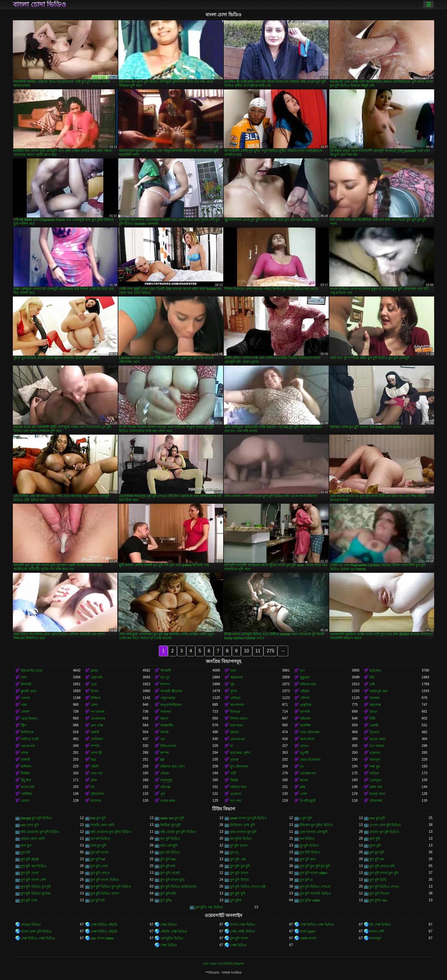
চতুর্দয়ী (304, 753)
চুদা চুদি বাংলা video (314, 873)
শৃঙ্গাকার (375, 698)
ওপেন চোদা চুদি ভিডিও (385, 825)
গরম (24, 705)
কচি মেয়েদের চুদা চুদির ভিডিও (111, 832)
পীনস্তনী (165, 671)
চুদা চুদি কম (377, 859)
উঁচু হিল (26, 780)
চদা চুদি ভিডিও (170, 839)
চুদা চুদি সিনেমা (379, 894)
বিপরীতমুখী (308, 801)
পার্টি (233, 773)
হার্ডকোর (375, 671)
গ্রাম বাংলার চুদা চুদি (243, 832)
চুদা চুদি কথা (308, 859)
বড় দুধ (165, 677)
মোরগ (304, 746)
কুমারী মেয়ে (29, 691)
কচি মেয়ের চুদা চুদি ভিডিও (178, 832)
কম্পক (164, 753)
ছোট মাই (96, 677)
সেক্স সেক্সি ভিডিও (242, 931)
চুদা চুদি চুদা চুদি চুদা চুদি (315, 866)
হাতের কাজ (377, 739)
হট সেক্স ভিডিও (380, 925)
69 (162, 760)
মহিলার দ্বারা (308, 684)
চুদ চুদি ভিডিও (309, 846)
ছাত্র (93, 760)
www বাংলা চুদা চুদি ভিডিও (248, 818)
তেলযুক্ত (375, 780)
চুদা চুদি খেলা (99, 866)
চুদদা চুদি (375, 846)
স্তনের (304, 780)
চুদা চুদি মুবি (238, 894)
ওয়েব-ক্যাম (168, 801)
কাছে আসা (307, 739)
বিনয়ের (235, 712)
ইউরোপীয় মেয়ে (32, 671)
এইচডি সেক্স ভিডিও (174, 931)
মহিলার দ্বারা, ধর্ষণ (172, 767)
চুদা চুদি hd (98, 859)
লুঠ (232, 684)
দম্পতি (95, 746)
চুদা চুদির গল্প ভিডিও (209, 907)
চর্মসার (234, 732)
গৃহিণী (95, 767)
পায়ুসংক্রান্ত (168, 698)
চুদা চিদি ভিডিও (310, 852)
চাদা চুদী (375, 839)
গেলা (303, 794)
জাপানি (305, 712)
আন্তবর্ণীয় (167, 725)
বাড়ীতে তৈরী (30, 739)
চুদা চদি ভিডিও (170, 852)
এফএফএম (237, 739)
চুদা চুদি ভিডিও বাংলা (105, 894)
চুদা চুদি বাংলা (239, 873)
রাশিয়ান (26, 767)
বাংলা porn (308, 931)
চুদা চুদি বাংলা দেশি (33, 880)
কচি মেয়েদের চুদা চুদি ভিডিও (40, 832)
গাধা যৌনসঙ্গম (310, 732)
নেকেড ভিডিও (31, 925)
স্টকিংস (96, 698)
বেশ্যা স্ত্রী (96, 753)
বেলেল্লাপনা (308, 773)
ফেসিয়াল (97, 739)
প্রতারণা (235, 794)
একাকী (374, 725)
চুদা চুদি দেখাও (100, 873)
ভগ (302, 671)
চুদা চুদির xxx (378, 900)
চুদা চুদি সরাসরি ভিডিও (315, 894)
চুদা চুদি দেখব (30, 873)
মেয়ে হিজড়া (29, 719)
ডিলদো (374, 732)
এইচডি (305, 691)
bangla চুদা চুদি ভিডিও (36, 818)
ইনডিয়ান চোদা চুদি (242, 825)
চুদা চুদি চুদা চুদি (240, 866)
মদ (93, 787)
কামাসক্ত (375, 705)
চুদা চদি (26, 852)
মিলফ (95, 691)
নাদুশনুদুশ (166, 780)
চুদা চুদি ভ (306, 880)
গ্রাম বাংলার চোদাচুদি (314, 832)
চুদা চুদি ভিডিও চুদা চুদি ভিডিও (111, 887)
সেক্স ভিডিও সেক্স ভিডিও (317, 925)
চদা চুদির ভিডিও (241, 839)
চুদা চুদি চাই (168, 866)
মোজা (25, 801)
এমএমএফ (28, 746)
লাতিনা (374, 773)
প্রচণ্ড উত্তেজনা (310, 760)
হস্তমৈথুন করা (378, 691)
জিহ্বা (234, 780)
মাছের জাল (377, 794)
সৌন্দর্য (305, 698)
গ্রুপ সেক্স (97, 725)
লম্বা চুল (375, 767)
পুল (163, 794)
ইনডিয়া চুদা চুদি (170, 825)
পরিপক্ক (165, 787)
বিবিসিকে (27, 732)
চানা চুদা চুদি (99, 846)
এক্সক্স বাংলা (308, 938)
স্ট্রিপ (24, 725)
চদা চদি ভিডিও (101, 839)
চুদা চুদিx (166, 900)
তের (94, 684)
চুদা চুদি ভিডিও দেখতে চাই (248, 887)
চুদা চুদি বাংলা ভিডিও (105, 880)
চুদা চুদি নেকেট (170, 873)
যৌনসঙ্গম (376, 801)
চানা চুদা (26, 846)
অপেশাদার (237, 705)
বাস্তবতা (375, 753)
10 (247, 651)
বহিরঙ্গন (305, 719)
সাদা (24, 677)
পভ (163, 739)
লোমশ (25, 712)
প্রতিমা (165, 773)
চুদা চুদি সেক (29, 900)
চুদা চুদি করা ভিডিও (34, 866)
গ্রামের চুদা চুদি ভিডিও (384, 832)
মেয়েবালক (98, 719)
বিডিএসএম (168, 746)
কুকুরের (305, 677)
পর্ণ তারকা (97, 712)
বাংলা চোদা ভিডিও (40, 5)
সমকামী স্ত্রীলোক (171, 691)
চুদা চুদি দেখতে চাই (382, 866)
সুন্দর (234, 691)
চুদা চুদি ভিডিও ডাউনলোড (178, 887)
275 (270, 651)
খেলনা (25, 698)
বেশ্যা (94, 705)
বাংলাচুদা (375, 938)
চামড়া (373, 712)
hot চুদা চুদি (98, 818)
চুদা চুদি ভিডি (378, 880)
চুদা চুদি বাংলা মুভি (172, 880)
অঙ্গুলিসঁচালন (171, 705)
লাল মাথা (236, 725)
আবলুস (375, 760)
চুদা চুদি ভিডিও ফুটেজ (36, 894)
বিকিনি (25, 773)
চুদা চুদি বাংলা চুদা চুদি (384, 873)
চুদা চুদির (236, 900)
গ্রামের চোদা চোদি (33, 839)
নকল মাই (376, 787)
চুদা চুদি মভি (168, 894)
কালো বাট (28, 787)
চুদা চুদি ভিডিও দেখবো (315, 887)
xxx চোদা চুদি (30, 825)
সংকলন (165, 712)
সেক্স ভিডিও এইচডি (104, 925)
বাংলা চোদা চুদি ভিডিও (36, 931)
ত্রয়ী (372, 684)
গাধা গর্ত (96, 773)
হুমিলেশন (97, 794)
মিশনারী (26, 684)
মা (231, 746)
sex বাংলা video (102, 938)
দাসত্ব (25, 753)
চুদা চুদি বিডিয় (239, 880)
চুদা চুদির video (310, 900)
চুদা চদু (234, 852)
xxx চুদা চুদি (377, 818)
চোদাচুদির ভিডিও (172, 938)
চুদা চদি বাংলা (100, 852)
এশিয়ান (235, 698)
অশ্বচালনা (236, 677)
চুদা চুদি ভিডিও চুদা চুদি (36, 887)
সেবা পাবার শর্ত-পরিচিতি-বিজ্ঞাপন (223, 964)
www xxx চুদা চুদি (172, 818)
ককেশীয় (305, 725)
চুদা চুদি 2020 (30, 859)
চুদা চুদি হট (98, 900)
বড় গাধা (236, 801)
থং (302, 767)
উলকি (164, 732)
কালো (164, 719)
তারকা (234, 760)
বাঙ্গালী (26, 760)
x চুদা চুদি (306, 818)
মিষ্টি (372, 719)
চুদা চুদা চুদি (377, 852)
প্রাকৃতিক (306, 705)
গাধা (233, 671)
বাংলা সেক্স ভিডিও (243, 925)
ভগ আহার (377, 746)
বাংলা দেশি (377, 931)
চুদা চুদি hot (168, 859)
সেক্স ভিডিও (168, 925)
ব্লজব (94, 671)
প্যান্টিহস (27, 794)
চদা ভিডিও (307, 839)
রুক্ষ (303, 787)
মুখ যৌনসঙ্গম (239, 767)
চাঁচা (372, 677)
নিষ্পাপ (165, 684)
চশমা (94, 780)
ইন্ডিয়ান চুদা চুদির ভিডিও (316, 825)
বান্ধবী (95, 732)
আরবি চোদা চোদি (103, 825)
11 (258, 651)
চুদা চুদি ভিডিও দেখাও (384, 887)
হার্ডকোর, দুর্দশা (240, 753)
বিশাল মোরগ (239, 719)
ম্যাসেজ (96, 801)
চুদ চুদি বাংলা (239, 846)
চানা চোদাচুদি (169, 846)
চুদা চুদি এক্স (238, 859)
